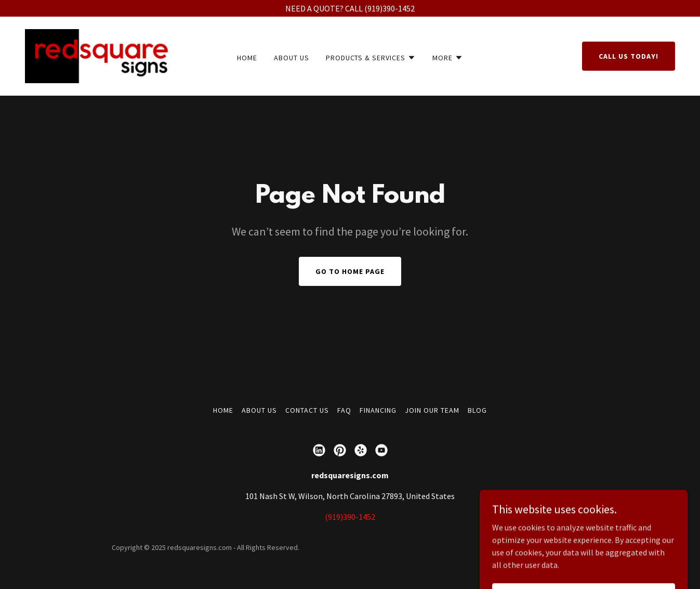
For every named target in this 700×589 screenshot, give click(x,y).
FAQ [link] (344, 410)
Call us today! (629, 56)
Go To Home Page (350, 271)
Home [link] (247, 58)
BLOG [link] (477, 410)
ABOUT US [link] (292, 58)
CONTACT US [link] (307, 410)
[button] (371, 58)
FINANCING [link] (378, 410)
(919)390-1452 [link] (350, 517)
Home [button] (223, 410)
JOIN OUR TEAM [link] (432, 410)
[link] (96, 55)
